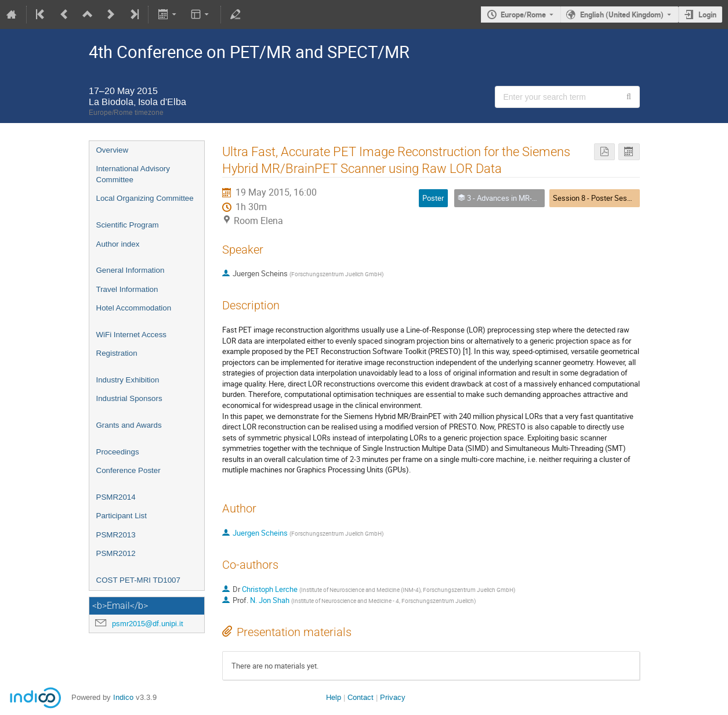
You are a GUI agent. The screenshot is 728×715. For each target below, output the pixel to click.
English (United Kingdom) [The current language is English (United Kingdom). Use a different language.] (622, 15)
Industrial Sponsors (129, 398)
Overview (113, 150)
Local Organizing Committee (145, 198)
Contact (361, 697)
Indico (123, 697)
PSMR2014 (116, 497)
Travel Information (127, 289)
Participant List (122, 516)
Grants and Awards (129, 425)
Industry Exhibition (128, 380)
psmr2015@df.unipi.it (148, 624)
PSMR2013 (116, 535)
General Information (131, 270)
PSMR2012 (116, 553)
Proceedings (118, 452)
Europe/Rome (523, 15)
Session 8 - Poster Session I (599, 198)
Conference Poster (128, 470)
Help (334, 697)
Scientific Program (128, 225)
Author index (118, 244)
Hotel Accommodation (134, 308)
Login (707, 15)
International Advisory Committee (133, 174)
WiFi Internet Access (131, 335)
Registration (117, 353)
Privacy (393, 697)
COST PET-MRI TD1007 (138, 580)
